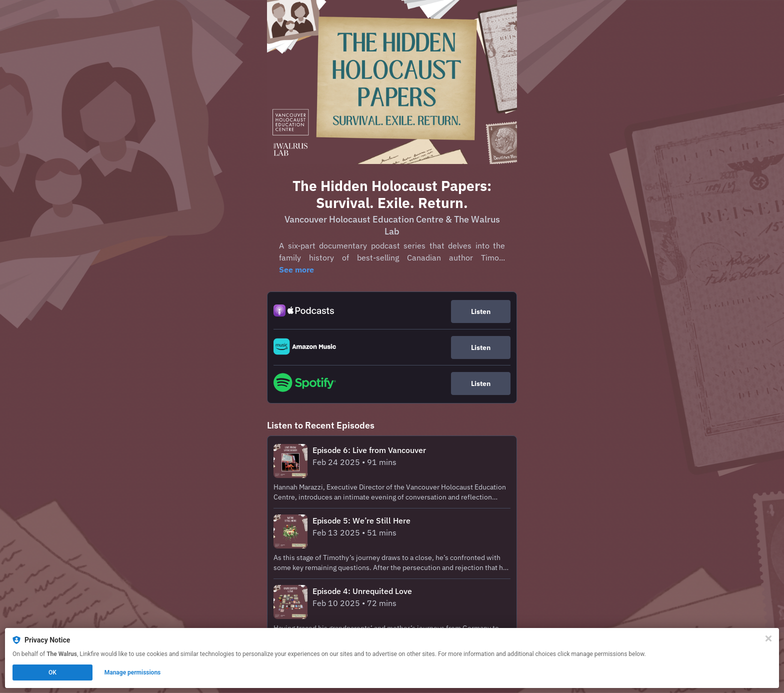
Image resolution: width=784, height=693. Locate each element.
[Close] (768, 638)
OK (52, 672)
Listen (481, 311)
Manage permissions (133, 672)
